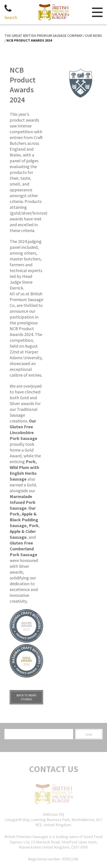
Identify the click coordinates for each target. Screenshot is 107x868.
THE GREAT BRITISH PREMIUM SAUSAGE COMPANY (43, 36)
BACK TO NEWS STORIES (24, 697)
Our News (94, 36)
